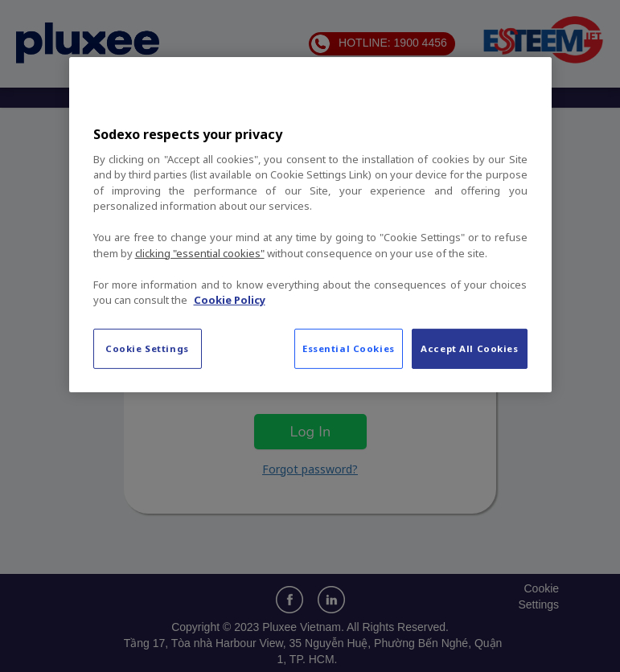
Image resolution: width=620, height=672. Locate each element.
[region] (310, 224)
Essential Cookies (349, 348)
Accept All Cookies (469, 348)
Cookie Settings (147, 348)
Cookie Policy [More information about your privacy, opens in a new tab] (230, 300)
